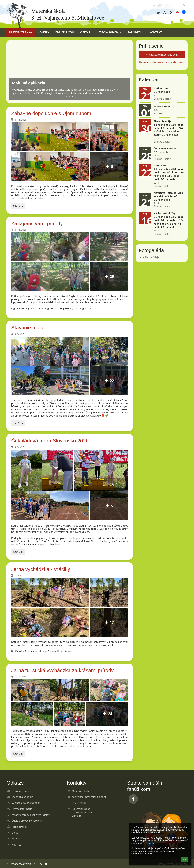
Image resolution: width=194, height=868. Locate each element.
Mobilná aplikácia (29, 83)
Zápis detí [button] (136, 32)
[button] (177, 12)
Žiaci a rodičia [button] (111, 32)
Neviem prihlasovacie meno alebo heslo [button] (162, 62)
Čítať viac (19, 207)
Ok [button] (185, 860)
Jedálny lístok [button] (65, 32)
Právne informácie (22, 809)
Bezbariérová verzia (19, 864)
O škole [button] (87, 32)
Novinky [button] (43, 32)
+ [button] (159, 12)
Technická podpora (22, 797)
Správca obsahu (21, 791)
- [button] (165, 12)
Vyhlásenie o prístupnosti (26, 803)
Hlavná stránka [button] (21, 32)
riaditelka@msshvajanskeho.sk (89, 797)
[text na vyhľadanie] (167, 5)
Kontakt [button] (156, 32)
